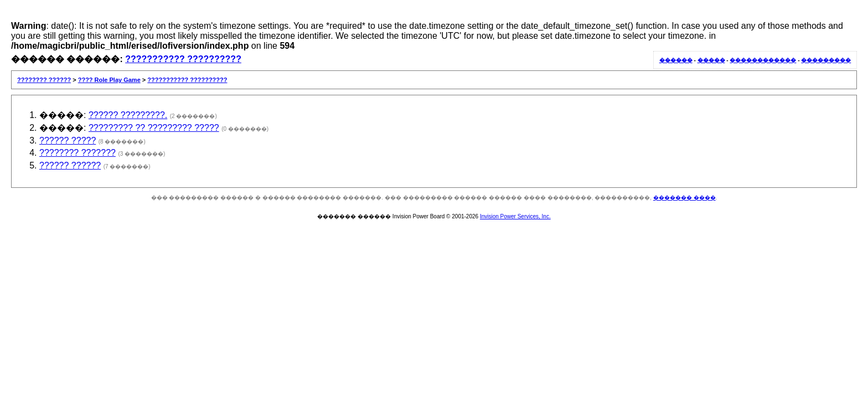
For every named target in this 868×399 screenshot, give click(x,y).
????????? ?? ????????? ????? (154, 128)
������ (676, 60)
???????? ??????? (77, 153)
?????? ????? (68, 140)
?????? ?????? (70, 165)
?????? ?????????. (128, 115)
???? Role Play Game (109, 80)
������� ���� (684, 198)
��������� (826, 60)
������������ (763, 60)
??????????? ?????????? (183, 59)
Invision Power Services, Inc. (515, 216)
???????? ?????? (44, 80)
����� (711, 60)
